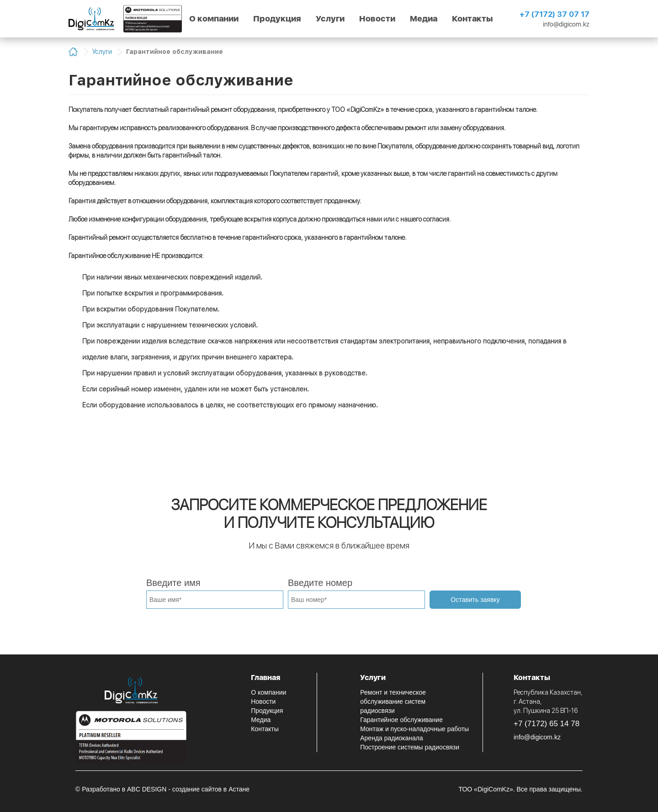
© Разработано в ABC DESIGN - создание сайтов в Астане (162, 789)
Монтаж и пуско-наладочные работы (414, 729)
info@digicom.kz (566, 24)
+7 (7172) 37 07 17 (555, 14)
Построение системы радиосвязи (410, 747)
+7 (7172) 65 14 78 (547, 724)
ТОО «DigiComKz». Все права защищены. (521, 789)
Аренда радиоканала (392, 738)
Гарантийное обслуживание (401, 720)
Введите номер (320, 583)
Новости (377, 18)
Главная (265, 678)
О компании (214, 18)
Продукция (277, 18)
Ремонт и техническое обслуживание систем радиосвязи (393, 701)
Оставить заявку (475, 600)
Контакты (472, 18)
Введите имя (173, 583)
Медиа (424, 18)
